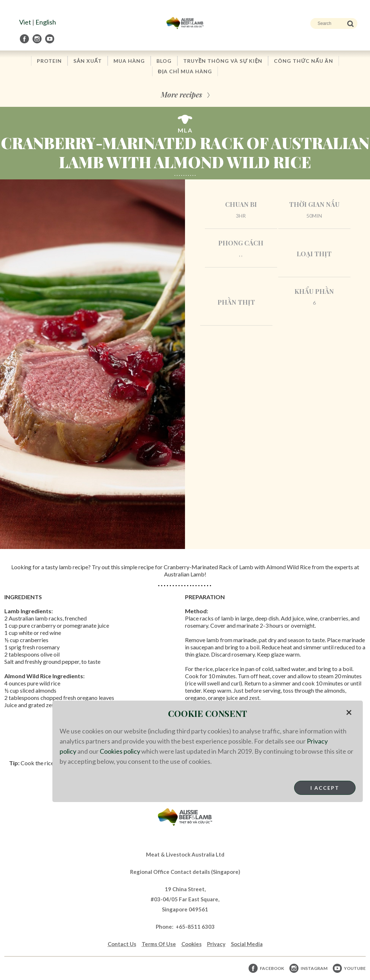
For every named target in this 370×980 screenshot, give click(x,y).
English (46, 22)
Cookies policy (120, 751)
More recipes (181, 94)
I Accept (325, 788)
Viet (25, 22)
